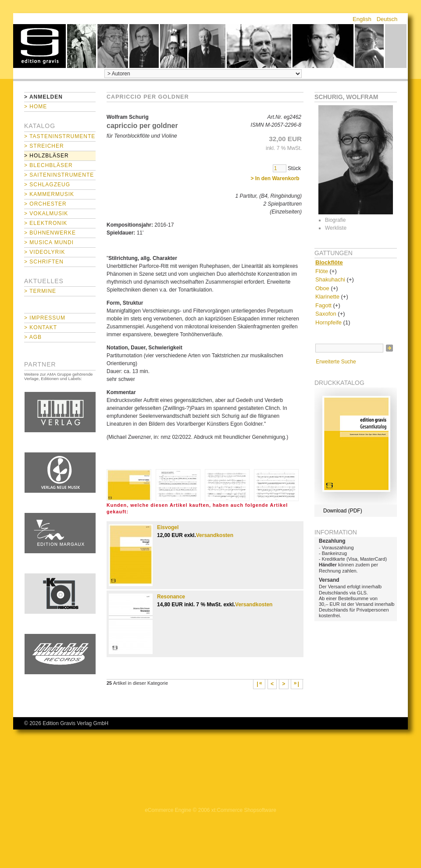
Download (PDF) (343, 511)
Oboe (322, 288)
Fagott (323, 305)
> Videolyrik (45, 252)
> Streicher (44, 146)
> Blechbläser (48, 165)
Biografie (335, 220)
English (362, 19)
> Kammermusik (49, 194)
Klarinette (327, 297)
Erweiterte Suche (336, 362)
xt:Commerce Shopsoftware (244, 810)
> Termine (40, 291)
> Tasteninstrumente (60, 136)
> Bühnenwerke (50, 233)
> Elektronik (46, 223)
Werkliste (336, 228)
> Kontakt (41, 327)
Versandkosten (215, 535)
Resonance (171, 597)
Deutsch (387, 19)
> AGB (33, 337)
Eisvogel (168, 527)
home (39, 46)
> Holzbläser (46, 156)
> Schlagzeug (47, 185)
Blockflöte (329, 262)
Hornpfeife (328, 322)
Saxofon (326, 314)
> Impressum (45, 318)
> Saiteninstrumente (59, 175)
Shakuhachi (330, 279)
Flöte (322, 271)
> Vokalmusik (46, 213)
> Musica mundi (49, 242)
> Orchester (45, 204)
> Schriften (44, 262)
